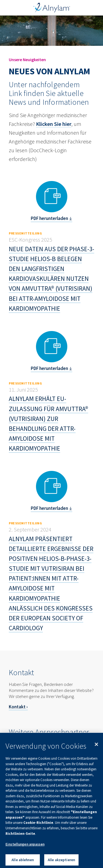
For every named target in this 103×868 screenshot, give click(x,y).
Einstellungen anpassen (25, 846)
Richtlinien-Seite (20, 836)
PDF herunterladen (49, 218)
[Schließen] (96, 747)
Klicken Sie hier (54, 124)
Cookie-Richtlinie (38, 825)
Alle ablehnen (23, 862)
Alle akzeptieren (61, 862)
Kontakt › (18, 707)
